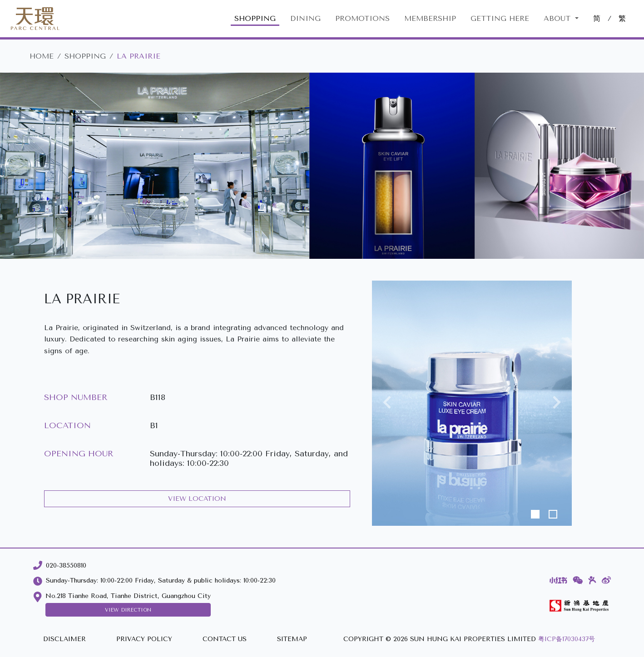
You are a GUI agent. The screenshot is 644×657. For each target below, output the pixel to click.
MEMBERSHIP (430, 18)
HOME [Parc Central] (42, 56)
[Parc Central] (35, 19)
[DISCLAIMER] (64, 640)
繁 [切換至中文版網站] (622, 18)
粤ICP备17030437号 (567, 639)
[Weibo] (606, 580)
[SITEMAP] (292, 640)
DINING (305, 18)
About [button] (558, 18)
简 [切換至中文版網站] (597, 18)
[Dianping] (592, 580)
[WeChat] (578, 580)
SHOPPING (255, 18)
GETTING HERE (500, 18)
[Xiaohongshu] (558, 580)
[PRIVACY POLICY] (144, 640)
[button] (387, 403)
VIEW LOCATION (197, 499)
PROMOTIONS (362, 18)
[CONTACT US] (225, 640)
